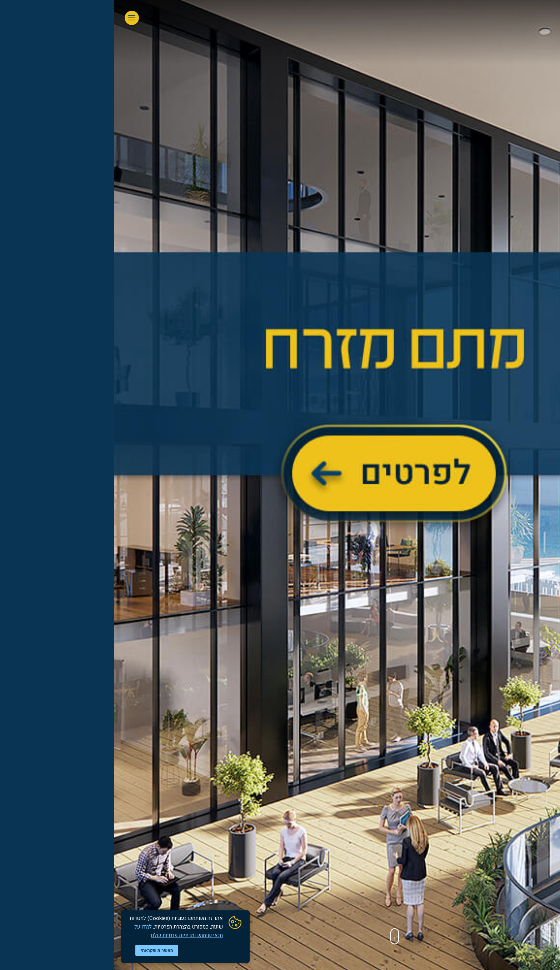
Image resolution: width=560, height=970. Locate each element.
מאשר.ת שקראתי (43, 950)
